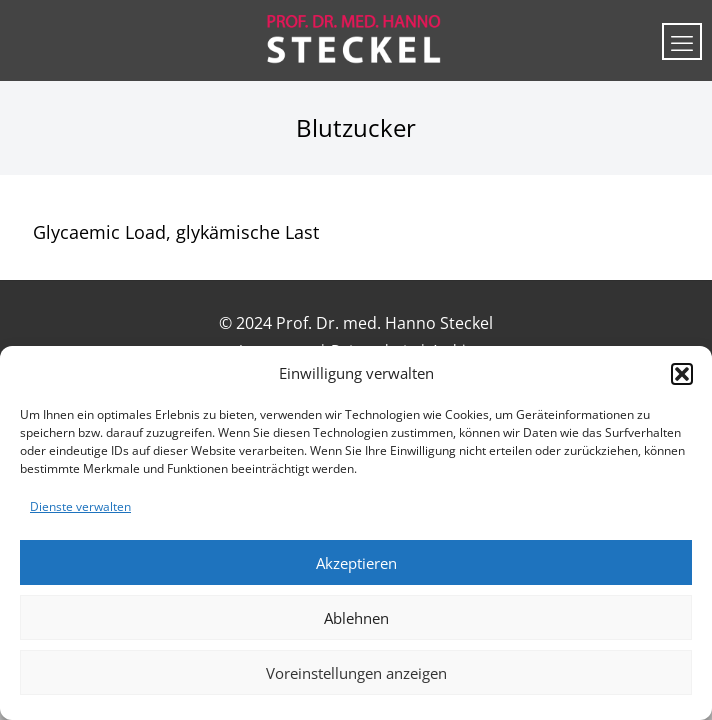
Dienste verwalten (80, 506)
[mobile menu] (682, 41)
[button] (682, 374)
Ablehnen (356, 618)
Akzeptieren (356, 563)
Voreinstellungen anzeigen (356, 673)
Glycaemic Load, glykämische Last (176, 232)
